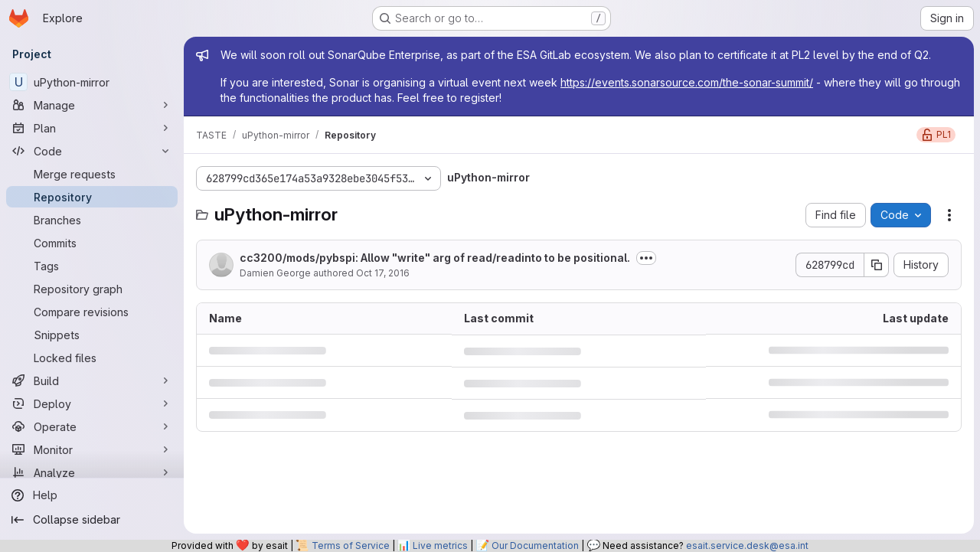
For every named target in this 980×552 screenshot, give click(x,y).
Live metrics (440, 545)
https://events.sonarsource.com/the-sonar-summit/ (687, 82)
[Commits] (92, 243)
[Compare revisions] (92, 312)
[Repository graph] (92, 289)
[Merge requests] (92, 174)
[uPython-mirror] (92, 82)
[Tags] (92, 266)
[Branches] (92, 220)
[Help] (92, 495)
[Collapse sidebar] (92, 520)
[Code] (92, 151)
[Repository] (92, 197)
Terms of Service (351, 545)
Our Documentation (535, 545)
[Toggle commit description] (646, 258)
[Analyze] (92, 472)
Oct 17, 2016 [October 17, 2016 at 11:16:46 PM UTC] (383, 273)
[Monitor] (92, 449)
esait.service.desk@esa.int (747, 545)
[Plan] (92, 128)
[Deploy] (92, 403)
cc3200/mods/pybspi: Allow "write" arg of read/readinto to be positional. (435, 258)
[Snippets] (92, 335)
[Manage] (92, 105)
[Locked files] (92, 358)
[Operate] (92, 426)
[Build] (92, 381)
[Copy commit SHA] (877, 265)
